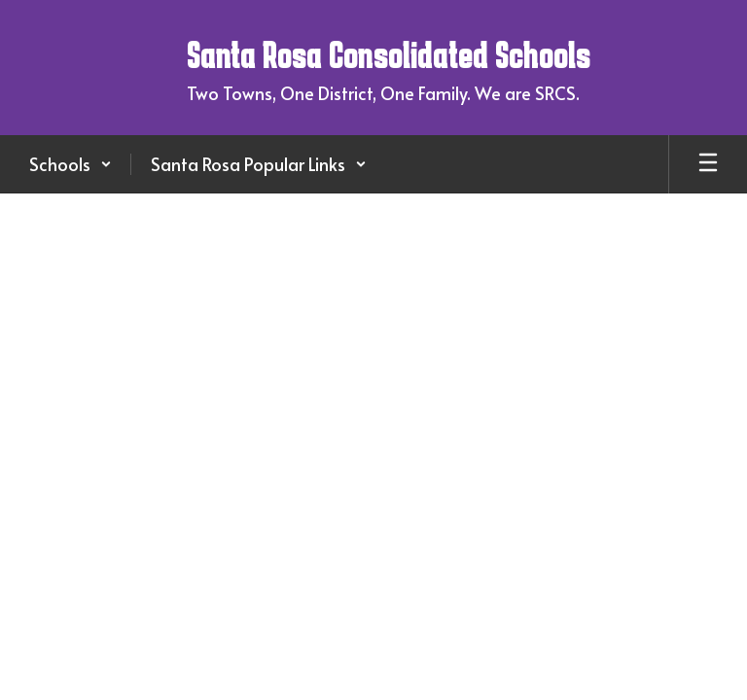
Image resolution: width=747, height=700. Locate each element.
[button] (71, 164)
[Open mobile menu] (708, 164)
